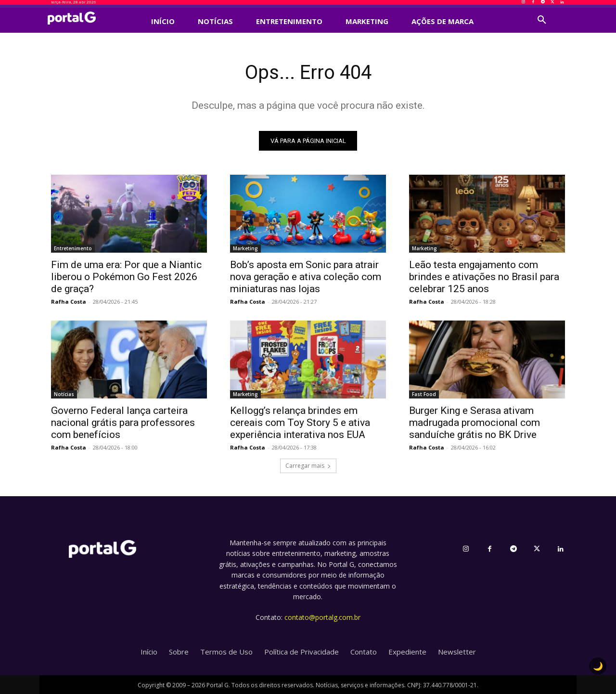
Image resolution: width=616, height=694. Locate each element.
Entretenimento (73, 248)
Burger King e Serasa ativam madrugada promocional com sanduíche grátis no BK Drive (475, 423)
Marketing (245, 248)
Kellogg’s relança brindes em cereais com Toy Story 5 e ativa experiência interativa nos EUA (300, 423)
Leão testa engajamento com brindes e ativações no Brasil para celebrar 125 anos (484, 277)
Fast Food (424, 394)
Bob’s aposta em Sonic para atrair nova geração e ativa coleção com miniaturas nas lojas (306, 277)
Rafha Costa (69, 302)
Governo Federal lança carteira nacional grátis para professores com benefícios (123, 423)
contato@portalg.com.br (322, 617)
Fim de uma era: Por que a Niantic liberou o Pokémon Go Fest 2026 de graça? (126, 277)
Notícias (64, 394)
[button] (542, 20)
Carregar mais (308, 466)
